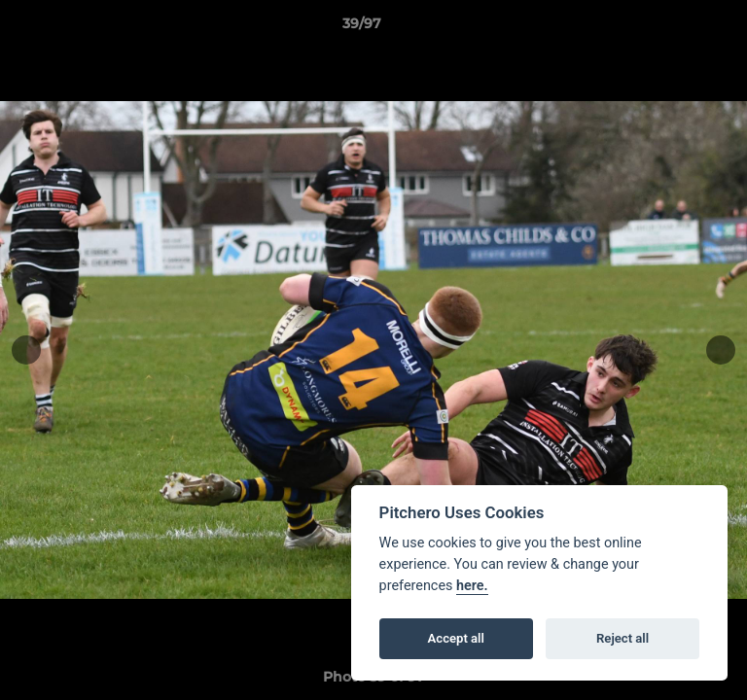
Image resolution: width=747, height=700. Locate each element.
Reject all (622, 638)
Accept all (456, 638)
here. (472, 586)
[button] (677, 28)
